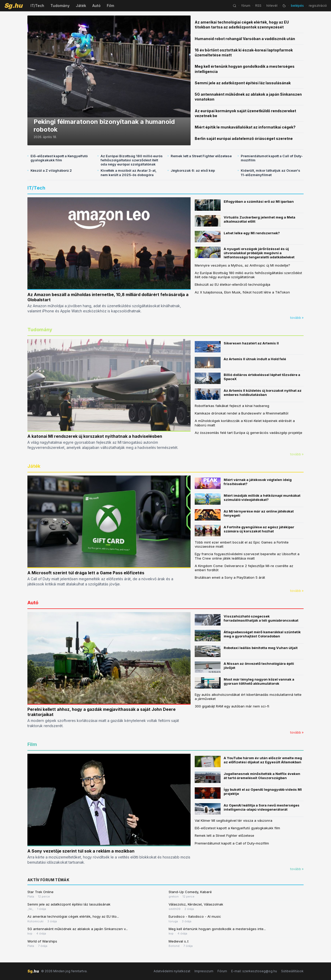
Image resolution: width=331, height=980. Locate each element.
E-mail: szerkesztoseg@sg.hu (254, 971)
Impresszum (204, 971)
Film (110, 6)
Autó (96, 6)
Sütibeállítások (292, 971)
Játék (81, 6)
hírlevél (272, 6)
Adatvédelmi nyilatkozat (172, 971)
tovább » (297, 318)
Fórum (222, 971)
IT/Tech (37, 6)
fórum (246, 6)
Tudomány (60, 6)
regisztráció (318, 6)
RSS (258, 6)
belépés (297, 6)
